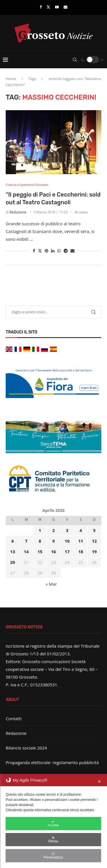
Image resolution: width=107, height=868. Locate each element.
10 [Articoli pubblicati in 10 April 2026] (67, 541)
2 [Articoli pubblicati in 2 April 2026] (53, 530)
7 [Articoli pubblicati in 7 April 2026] (26, 541)
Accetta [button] (53, 824)
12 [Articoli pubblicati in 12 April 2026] (94, 541)
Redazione (18, 212)
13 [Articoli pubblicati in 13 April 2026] (13, 552)
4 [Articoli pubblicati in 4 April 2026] (81, 530)
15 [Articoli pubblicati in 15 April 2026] (40, 552)
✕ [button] (99, 781)
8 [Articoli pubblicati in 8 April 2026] (40, 541)
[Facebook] (41, 7)
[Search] (75, 60)
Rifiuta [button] (53, 840)
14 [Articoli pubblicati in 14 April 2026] (26, 552)
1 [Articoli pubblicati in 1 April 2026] (40, 530)
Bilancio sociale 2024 (26, 748)
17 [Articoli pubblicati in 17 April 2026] (67, 552)
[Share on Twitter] (40, 251)
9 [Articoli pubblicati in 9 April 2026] (53, 541)
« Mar (51, 584)
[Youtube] (57, 7)
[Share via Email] (72, 251)
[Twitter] (48, 7)
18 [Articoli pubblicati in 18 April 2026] (81, 552)
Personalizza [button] (53, 856)
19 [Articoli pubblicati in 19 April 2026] (94, 552)
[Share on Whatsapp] (59, 251)
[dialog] (53, 821)
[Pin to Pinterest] (47, 251)
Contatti (14, 719)
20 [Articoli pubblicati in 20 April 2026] (13, 562)
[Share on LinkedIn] (53, 251)
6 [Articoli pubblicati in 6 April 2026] (13, 541)
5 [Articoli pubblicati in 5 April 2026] (94, 530)
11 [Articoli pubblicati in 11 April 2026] (81, 541)
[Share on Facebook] (34, 251)
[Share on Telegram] (66, 251)
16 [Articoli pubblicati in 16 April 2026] (53, 552)
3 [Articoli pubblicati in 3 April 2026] (67, 530)
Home (11, 79)
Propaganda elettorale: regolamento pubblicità (52, 762)
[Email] (65, 7)
